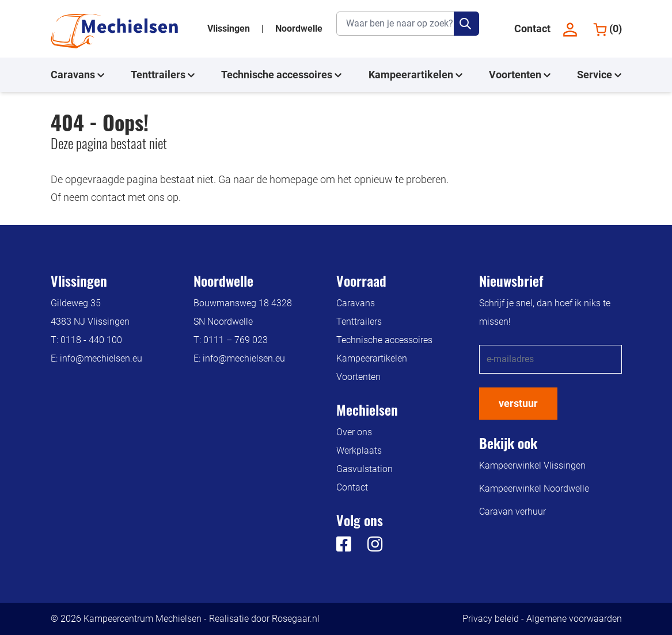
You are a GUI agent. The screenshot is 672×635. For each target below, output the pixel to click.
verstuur (518, 403)
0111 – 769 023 (236, 340)
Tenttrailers (163, 75)
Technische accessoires (281, 75)
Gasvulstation (365, 469)
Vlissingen (230, 28)
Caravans (77, 75)
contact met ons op (135, 197)
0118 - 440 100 (91, 340)
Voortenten (520, 75)
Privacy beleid (491, 619)
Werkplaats (359, 450)
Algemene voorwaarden (574, 619)
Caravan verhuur (512, 512)
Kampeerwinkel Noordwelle (534, 488)
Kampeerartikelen (415, 75)
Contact (532, 28)
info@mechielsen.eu (101, 358)
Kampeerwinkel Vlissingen (532, 465)
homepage (294, 179)
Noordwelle (299, 28)
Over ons (354, 432)
